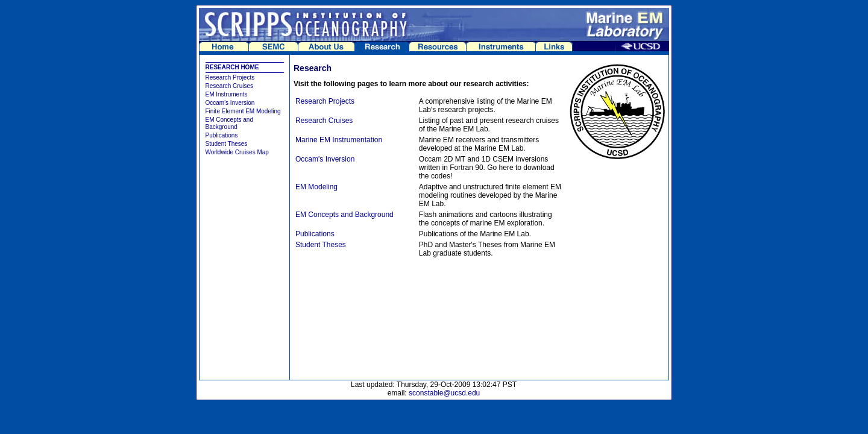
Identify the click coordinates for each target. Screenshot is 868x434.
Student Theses (227, 144)
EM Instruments (227, 94)
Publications (222, 135)
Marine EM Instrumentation (339, 140)
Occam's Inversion (230, 103)
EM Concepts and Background (230, 123)
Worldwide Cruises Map (237, 152)
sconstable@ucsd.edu (444, 393)
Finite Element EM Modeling (243, 111)
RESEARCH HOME (232, 67)
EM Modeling (316, 187)
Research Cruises (229, 86)
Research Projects (230, 77)
